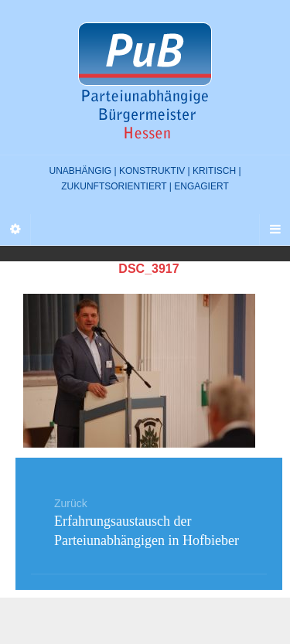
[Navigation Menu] (275, 230)
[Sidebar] (15, 230)
